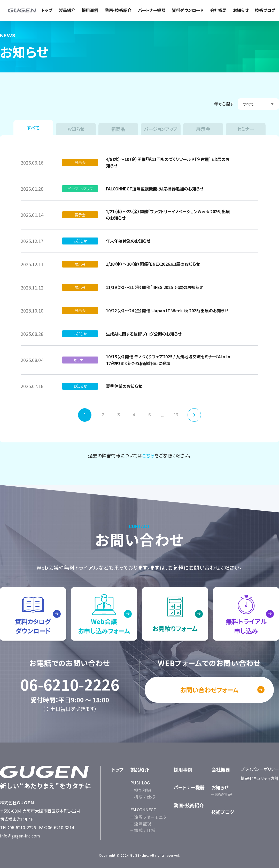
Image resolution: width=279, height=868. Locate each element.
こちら (148, 455)
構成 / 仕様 (145, 797)
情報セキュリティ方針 (260, 778)
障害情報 (224, 794)
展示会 (203, 129)
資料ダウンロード (188, 10)
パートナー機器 (152, 10)
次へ (194, 415)
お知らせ (241, 10)
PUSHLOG (140, 783)
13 (176, 415)
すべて (33, 128)
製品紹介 (67, 10)
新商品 (118, 129)
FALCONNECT (143, 810)
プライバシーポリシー (260, 769)
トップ (47, 10)
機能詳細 (143, 790)
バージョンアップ (161, 129)
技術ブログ (265, 10)
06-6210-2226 (70, 684)
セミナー (246, 129)
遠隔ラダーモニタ (150, 817)
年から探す (224, 104)
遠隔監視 (143, 824)
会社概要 (218, 10)
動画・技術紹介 (118, 10)
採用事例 (90, 10)
